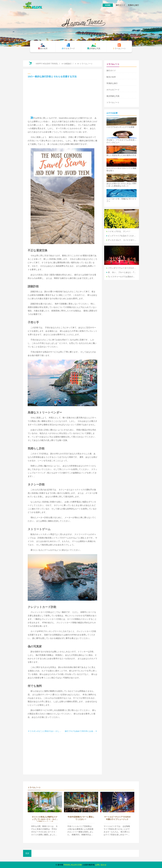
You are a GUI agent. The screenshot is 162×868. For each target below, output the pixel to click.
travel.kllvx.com (73, 865)
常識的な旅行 (133, 5)
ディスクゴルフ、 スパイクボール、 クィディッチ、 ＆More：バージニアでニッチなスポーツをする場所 (122, 240)
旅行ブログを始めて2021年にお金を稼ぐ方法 (80, 731)
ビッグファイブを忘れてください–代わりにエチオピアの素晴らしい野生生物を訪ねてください (122, 236)
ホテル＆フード (113, 90)
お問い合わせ (101, 865)
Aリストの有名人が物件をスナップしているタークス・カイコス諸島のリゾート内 (45, 819)
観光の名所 (111, 77)
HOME (108, 5)
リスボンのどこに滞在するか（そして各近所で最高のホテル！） (46, 731)
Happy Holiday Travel (47, 64)
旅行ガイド (120, 5)
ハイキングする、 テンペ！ (119, 231)
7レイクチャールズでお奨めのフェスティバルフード (122, 277)
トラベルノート (86, 64)
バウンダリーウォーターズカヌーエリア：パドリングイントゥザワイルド (122, 268)
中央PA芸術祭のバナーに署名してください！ (81, 818)
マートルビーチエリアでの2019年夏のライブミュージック (117, 818)
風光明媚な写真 (113, 96)
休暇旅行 (68, 64)
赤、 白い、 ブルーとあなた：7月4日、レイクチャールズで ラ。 (122, 272)
